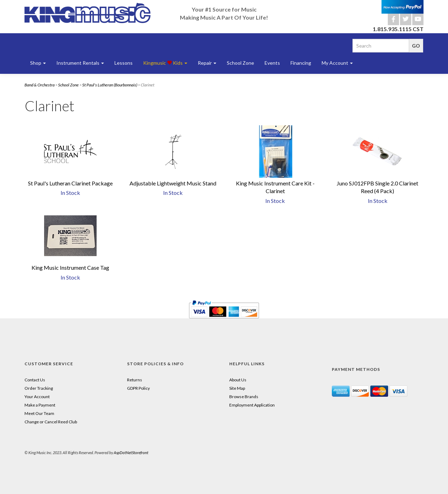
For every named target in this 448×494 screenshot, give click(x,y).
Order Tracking (39, 388)
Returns (135, 380)
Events (272, 63)
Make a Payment (40, 405)
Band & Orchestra (40, 85)
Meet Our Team (39, 413)
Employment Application (252, 405)
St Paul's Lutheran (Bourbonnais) (110, 85)
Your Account (37, 397)
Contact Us (35, 380)
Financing (301, 63)
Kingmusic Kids (165, 63)
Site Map (237, 388)
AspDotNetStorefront (131, 453)
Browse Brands (244, 397)
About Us (238, 380)
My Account (337, 63)
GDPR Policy (138, 388)
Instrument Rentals (80, 63)
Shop (38, 63)
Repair (207, 63)
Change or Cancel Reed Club (51, 422)
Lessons (124, 63)
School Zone (240, 63)
